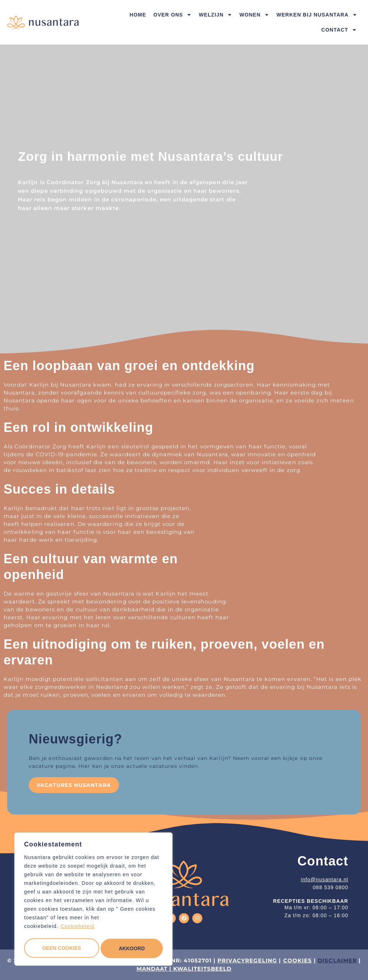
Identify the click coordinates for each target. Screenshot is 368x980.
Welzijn (215, 15)
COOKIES (298, 960)
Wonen (254, 15)
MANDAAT (152, 969)
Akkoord (132, 948)
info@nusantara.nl (325, 879)
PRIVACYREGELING (247, 960)
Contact (339, 30)
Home (138, 15)
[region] (93, 900)
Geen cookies (61, 948)
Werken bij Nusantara (317, 15)
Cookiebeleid (78, 929)
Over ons (172, 15)
